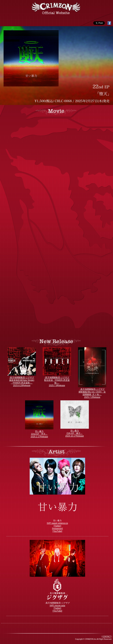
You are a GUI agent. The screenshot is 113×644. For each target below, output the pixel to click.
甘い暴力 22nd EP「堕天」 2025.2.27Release (39, 434)
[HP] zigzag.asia (57, 606)
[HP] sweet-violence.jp (57, 523)
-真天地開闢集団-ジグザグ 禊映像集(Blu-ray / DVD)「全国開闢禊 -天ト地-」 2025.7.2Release (92, 393)
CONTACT (107, 636)
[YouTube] (57, 531)
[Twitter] (57, 526)
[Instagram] (57, 529)
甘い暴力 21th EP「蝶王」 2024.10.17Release (75, 433)
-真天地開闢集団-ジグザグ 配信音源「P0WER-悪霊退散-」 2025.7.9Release (57, 381)
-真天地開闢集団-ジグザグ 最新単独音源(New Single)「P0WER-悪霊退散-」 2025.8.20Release (22, 381)
